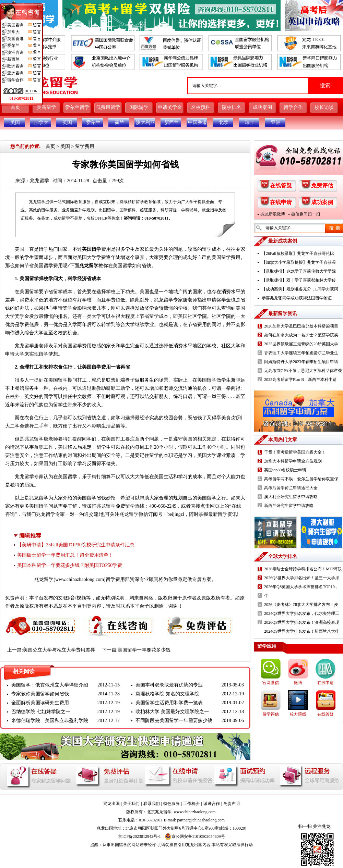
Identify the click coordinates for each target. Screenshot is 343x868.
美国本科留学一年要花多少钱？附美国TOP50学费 (70, 565)
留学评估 (271, 714)
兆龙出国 (111, 804)
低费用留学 (108, 107)
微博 (298, 683)
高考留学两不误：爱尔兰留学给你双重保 (301, 479)
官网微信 (271, 683)
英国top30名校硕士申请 (285, 470)
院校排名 (232, 107)
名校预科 (201, 107)
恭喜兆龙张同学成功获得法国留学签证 (297, 298)
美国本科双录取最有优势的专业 (169, 685)
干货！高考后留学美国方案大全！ (295, 452)
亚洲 (276, 122)
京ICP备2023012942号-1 (139, 836)
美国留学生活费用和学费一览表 (169, 703)
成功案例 (262, 107)
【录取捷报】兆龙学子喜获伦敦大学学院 (299, 271)
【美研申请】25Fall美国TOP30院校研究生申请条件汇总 (76, 545)
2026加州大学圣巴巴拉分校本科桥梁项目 (301, 326)
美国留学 (92, 249)
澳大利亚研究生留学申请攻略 (291, 497)
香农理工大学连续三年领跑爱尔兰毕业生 (301, 353)
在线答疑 (281, 185)
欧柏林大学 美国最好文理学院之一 (172, 712)
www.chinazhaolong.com (80, 579)
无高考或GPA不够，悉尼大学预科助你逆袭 (303, 371)
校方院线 (298, 714)
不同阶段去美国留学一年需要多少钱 (174, 721)
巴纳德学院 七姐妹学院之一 (41, 712)
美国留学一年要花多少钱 (144, 650)
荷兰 (119, 122)
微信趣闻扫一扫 (306, 214)
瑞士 (250, 122)
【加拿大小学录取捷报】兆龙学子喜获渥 (299, 262)
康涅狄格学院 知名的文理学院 (167, 694)
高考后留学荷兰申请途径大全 (291, 488)
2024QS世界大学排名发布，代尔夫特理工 (302, 613)
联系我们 (152, 804)
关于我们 (131, 804)
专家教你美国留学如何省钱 (40, 694)
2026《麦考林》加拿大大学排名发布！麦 (301, 605)
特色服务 (171, 804)
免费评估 (322, 185)
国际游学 (139, 107)
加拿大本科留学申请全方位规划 (293, 461)
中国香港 (198, 122)
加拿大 (41, 122)
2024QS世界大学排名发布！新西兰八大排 (302, 631)
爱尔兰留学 (77, 107)
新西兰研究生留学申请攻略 (289, 506)
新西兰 (171, 122)
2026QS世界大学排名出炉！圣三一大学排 (302, 578)
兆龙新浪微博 (273, 214)
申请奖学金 (170, 107)
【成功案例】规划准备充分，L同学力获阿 (300, 289)
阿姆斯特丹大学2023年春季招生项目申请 (301, 362)
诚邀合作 (212, 804)
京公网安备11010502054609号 (195, 836)
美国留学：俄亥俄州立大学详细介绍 (50, 685)
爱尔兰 (93, 122)
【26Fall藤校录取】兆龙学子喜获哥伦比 (298, 253)
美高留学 (46, 107)
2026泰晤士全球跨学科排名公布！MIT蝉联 (303, 569)
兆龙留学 (39, 181)
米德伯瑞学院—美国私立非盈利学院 (50, 721)
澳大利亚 (145, 122)
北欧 (224, 122)
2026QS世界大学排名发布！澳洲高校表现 (302, 622)
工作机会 (191, 804)
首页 (15, 107)
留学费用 (85, 146)
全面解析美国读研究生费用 (40, 703)
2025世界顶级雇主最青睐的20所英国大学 (301, 344)
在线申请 (281, 202)
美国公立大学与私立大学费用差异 (59, 650)
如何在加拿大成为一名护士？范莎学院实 (301, 335)
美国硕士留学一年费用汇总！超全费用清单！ (65, 555)
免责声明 (232, 804)
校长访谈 (324, 107)
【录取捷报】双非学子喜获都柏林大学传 (299, 280)
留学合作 (293, 107)
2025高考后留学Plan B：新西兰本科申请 (300, 380)
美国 (15, 122)
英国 (67, 122)
